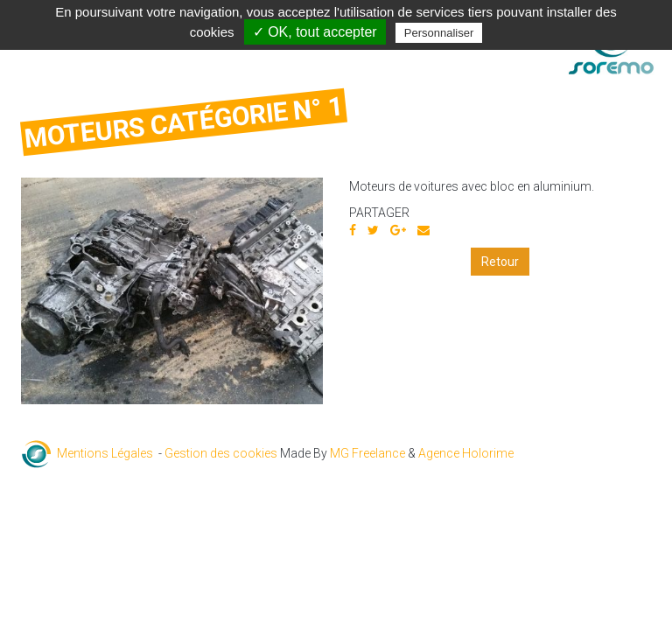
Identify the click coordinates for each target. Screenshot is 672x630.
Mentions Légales (105, 453)
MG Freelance (367, 453)
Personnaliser (439, 33)
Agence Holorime (466, 453)
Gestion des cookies (221, 453)
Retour (500, 262)
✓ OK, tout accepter (315, 32)
